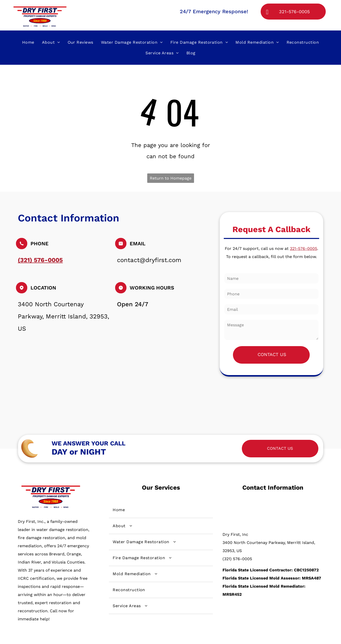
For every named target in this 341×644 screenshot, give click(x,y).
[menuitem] (28, 42)
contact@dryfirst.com (149, 260)
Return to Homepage (171, 178)
